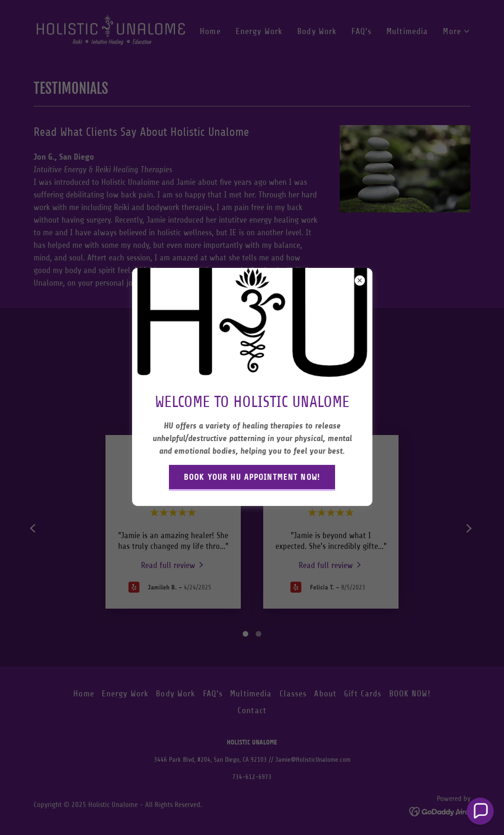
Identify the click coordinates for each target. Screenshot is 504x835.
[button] (480, 811)
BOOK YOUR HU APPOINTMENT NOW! (252, 477)
